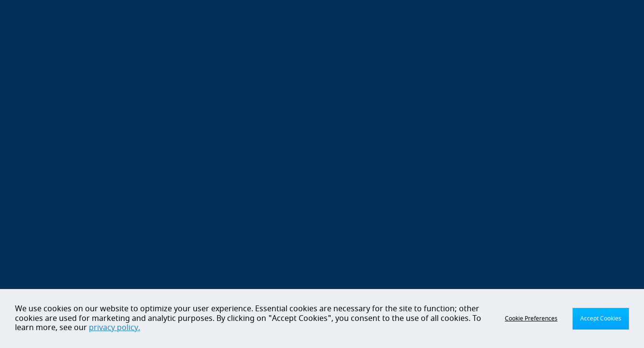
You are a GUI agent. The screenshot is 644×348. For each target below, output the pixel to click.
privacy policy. (114, 328)
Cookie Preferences (531, 319)
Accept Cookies (601, 319)
